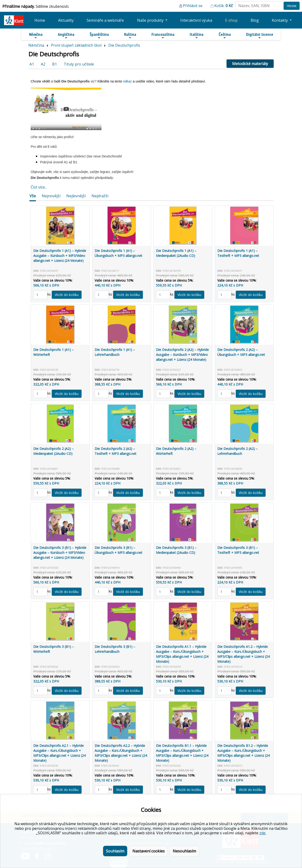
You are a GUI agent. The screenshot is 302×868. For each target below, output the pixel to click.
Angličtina (66, 36)
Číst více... (39, 187)
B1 (55, 64)
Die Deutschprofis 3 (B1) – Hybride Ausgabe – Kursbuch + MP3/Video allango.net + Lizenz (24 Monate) (60, 553)
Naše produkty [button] (151, 20)
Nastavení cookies (149, 851)
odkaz (128, 81)
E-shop (231, 20)
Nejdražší (100, 196)
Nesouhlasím (184, 851)
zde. (263, 833)
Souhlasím (115, 851)
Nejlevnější (76, 196)
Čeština (225, 36)
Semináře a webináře (105, 20)
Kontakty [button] (280, 20)
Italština (197, 36)
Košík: (224, 6)
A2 (43, 64)
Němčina (36, 36)
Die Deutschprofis (124, 45)
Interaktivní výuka (196, 20)
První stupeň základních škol (76, 45)
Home (40, 20)
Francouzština (163, 36)
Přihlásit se (193, 6)
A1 (32, 64)
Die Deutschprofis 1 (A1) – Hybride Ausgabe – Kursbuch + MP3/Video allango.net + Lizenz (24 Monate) (60, 256)
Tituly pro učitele (79, 64)
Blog (255, 20)
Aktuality (66, 20)
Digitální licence (260, 36)
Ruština (130, 36)
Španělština (99, 36)
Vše (33, 196)
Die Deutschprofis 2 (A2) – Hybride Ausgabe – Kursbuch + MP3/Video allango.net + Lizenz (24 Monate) (182, 355)
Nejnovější (51, 196)
